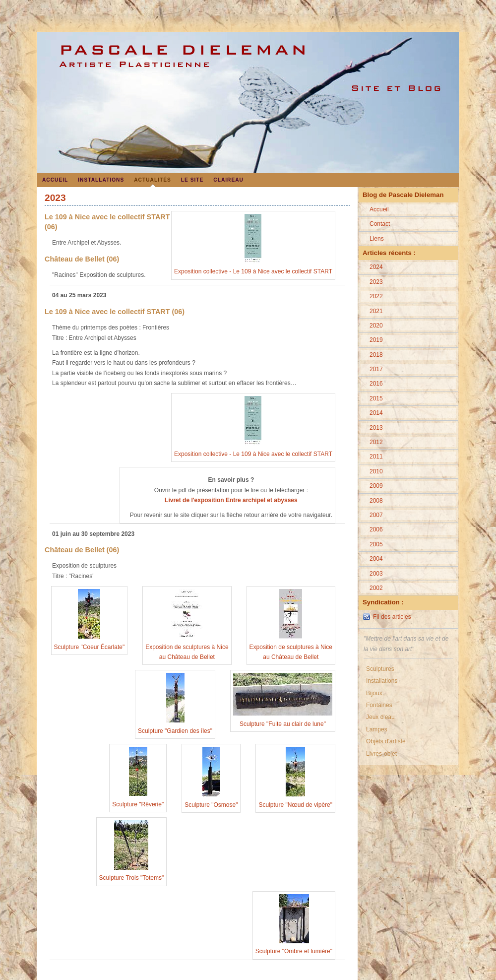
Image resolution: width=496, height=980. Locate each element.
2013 (376, 428)
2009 (376, 486)
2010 (376, 471)
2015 (376, 398)
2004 (376, 559)
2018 (376, 355)
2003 (376, 574)
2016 (376, 384)
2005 (376, 544)
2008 (376, 501)
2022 (376, 296)
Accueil (55, 180)
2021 (376, 311)
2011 (376, 457)
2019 (376, 340)
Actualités (153, 180)
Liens (377, 239)
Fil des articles (392, 617)
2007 (376, 515)
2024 (376, 267)
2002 (376, 588)
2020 (376, 326)
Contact (380, 224)
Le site (192, 180)
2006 (376, 529)
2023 (376, 282)
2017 (376, 369)
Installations (101, 180)
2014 (376, 413)
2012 (376, 442)
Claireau (228, 180)
